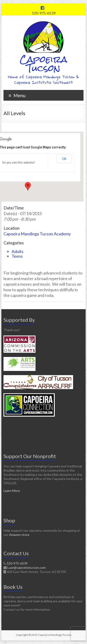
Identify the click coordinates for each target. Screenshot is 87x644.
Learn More (12, 491)
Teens (17, 256)
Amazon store (19, 535)
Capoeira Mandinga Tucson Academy (37, 234)
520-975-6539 (44, 13)
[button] (28, 186)
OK (64, 159)
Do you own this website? (19, 163)
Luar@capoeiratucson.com (27, 567)
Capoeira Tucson (43, 64)
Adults (18, 251)
